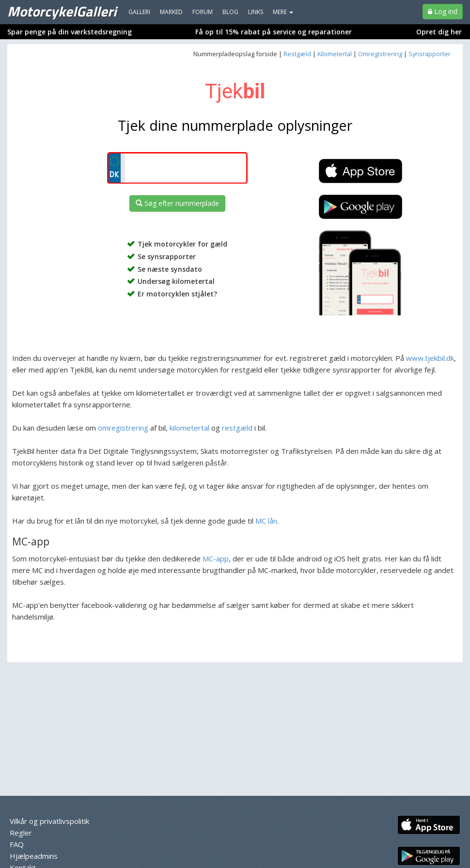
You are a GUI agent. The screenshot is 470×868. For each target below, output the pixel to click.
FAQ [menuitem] (17, 844)
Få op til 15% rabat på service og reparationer (274, 32)
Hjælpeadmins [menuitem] (34, 856)
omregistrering (123, 428)
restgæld (237, 428)
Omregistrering (380, 54)
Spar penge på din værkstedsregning (70, 32)
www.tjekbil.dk (430, 358)
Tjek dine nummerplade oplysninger (235, 125)
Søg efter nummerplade (177, 203)
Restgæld (297, 54)
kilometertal (189, 428)
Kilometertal (335, 54)
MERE (283, 12)
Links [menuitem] (256, 12)
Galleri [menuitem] (139, 12)
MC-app (216, 558)
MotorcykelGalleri (62, 11)
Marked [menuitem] (171, 12)
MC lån (266, 521)
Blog (230, 12)
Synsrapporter (430, 54)
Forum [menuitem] (203, 12)
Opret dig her (439, 32)
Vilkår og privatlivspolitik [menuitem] (49, 821)
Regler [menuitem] (21, 833)
